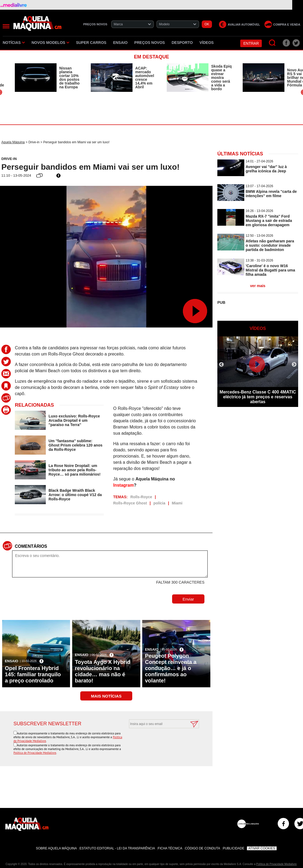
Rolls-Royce (141, 497)
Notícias (14, 43)
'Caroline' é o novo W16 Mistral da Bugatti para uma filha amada (270, 270)
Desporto (182, 43)
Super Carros (91, 43)
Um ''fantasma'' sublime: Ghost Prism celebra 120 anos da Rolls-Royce (75, 445)
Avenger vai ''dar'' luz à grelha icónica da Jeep (266, 169)
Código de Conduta (203, 848)
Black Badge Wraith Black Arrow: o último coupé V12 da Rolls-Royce (75, 495)
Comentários (31, 546)
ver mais (258, 286)
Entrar (251, 43)
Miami (177, 503)
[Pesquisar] (272, 43)
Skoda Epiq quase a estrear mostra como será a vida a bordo (221, 78)
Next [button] (294, 365)
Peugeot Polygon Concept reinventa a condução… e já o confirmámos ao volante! (171, 668)
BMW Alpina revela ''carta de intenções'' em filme (271, 194)
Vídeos (207, 43)
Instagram (123, 485)
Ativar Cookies (262, 848)
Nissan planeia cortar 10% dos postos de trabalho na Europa (69, 78)
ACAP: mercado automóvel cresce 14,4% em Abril (145, 78)
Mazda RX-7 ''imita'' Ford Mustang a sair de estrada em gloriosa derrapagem (269, 221)
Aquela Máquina (13, 142)
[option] (47, 78)
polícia (159, 503)
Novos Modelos (50, 43)
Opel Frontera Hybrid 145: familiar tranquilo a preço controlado (33, 674)
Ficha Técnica (170, 848)
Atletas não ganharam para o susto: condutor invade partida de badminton (270, 245)
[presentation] (158, 741)
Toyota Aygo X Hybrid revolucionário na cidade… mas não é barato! (103, 671)
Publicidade (234, 848)
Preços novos (150, 43)
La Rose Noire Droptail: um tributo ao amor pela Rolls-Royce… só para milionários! (74, 470)
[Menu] (6, 26)
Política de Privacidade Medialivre (35, 753)
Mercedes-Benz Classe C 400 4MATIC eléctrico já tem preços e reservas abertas (258, 397)
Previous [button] (221, 365)
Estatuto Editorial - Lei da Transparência (117, 848)
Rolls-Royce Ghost (130, 503)
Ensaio (120, 43)
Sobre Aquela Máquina (56, 848)
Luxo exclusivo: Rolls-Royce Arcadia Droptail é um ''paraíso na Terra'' (74, 420)
